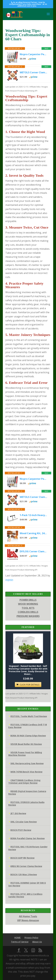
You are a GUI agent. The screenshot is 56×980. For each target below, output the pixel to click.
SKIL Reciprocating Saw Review (27, 763)
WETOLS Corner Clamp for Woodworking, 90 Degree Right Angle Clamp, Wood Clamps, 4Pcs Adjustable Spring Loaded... (34, 72)
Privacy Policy (31, 938)
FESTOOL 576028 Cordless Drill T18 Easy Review (28, 726)
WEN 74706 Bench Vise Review (26, 772)
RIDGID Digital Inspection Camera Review (27, 793)
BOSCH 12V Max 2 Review (24, 874)
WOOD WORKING (28, 604)
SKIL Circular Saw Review (24, 822)
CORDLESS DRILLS (28, 612)
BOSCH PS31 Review (21, 830)
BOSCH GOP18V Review (22, 858)
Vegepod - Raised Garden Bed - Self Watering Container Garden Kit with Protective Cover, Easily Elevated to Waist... (28, 670)
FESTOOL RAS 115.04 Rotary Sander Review (28, 848)
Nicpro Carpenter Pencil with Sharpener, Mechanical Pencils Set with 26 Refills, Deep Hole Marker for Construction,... (34, 54)
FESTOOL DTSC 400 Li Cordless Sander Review (25, 895)
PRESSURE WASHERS (28, 616)
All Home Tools (28, 916)
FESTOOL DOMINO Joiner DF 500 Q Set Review (27, 884)
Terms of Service (20, 942)
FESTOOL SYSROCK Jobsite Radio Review (26, 804)
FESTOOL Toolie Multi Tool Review (29, 716)
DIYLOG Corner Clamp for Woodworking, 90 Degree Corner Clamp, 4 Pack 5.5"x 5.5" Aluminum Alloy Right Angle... (34, 551)
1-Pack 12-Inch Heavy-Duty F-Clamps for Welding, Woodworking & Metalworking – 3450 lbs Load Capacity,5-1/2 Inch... (34, 515)
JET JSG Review (18, 813)
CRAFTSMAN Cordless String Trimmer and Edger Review (24, 782)
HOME (17, 938)
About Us (37, 942)
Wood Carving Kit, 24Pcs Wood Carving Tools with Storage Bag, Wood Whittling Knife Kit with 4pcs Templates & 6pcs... (34, 533)
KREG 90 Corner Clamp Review (26, 866)
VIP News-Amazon (28, 920)
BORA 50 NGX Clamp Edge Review (28, 736)
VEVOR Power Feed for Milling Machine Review (25, 754)
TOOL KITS (28, 608)
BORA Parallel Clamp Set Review (28, 838)
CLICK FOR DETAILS (30, 685)
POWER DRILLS (28, 600)
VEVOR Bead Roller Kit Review (26, 744)
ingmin (9, 580)
